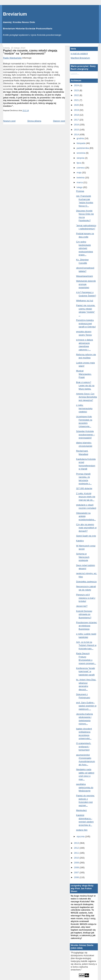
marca (80, 182)
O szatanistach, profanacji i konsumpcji (84, 747)
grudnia (81, 138)
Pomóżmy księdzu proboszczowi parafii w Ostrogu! (86, 323)
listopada (81, 143)
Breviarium (15, 14)
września (81, 153)
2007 (77, 872)
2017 (77, 120)
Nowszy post (9, 121)
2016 (77, 125)
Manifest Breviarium (80, 58)
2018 (77, 115)
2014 (77, 134)
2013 (77, 843)
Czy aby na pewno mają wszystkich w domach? (86, 528)
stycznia (81, 836)
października (83, 148)
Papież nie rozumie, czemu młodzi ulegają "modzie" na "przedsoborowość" (30, 52)
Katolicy (80, 541)
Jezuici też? (82, 606)
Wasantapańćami (84, 276)
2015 (77, 130)
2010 (77, 858)
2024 (77, 85)
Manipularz (81, 810)
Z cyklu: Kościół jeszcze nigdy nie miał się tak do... (86, 497)
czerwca (81, 168)
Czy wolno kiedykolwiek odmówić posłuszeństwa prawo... (84, 248)
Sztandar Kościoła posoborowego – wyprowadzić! (85, 435)
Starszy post (59, 121)
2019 (77, 110)
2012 (77, 848)
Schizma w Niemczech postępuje (83, 557)
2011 (77, 853)
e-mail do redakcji (79, 54)
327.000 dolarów (84, 488)
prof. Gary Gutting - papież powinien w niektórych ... (86, 706)
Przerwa (80, 191)
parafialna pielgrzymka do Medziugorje (85, 787)
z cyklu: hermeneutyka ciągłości (84, 408)
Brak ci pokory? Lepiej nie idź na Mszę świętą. (85, 386)
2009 (77, 863)
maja (79, 173)
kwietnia (81, 178)
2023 (77, 90)
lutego (80, 187)
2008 (77, 867)
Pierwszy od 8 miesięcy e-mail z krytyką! (86, 598)
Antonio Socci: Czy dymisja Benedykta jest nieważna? (86, 397)
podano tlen (82, 830)
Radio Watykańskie (12, 58)
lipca (79, 163)
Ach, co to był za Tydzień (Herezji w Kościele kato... (86, 645)
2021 (77, 100)
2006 (77, 877)
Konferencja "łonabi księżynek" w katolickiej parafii (85, 671)
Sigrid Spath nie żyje (86, 536)
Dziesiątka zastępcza (86, 582)
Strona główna (34, 121)
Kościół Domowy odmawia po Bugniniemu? (84, 614)
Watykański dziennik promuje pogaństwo (86, 284)
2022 (77, 95)
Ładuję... (75, 73)
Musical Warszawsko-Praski (84, 374)
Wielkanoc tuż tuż (85, 301)
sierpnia (81, 158)
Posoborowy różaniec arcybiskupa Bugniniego (86, 626)
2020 (77, 105)
